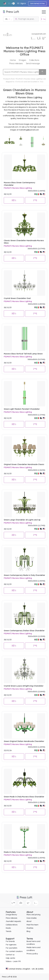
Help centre (10, 958)
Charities (30, 928)
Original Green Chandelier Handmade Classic (24, 464)
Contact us (10, 955)
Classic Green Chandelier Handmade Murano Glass (24, 242)
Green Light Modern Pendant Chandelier (22, 409)
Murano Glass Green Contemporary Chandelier (19, 184)
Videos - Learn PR (13, 961)
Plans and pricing (33, 915)
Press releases (11, 918)
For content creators (14, 951)
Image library (11, 915)
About (29, 921)
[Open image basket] (43, 19)
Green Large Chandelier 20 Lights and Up (22, 520)
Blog (28, 931)
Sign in (21, 3)
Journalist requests (13, 921)
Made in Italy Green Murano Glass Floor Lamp (24, 852)
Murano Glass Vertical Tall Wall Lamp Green (23, 354)
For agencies (11, 945)
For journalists (11, 948)
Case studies (32, 918)
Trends (8, 931)
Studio (8, 928)
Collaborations (12, 925)
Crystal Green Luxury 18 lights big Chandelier (24, 686)
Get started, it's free (37, 3)
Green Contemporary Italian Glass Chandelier (24, 631)
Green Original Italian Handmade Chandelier (24, 741)
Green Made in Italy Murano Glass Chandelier (24, 797)
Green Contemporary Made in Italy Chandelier (24, 575)
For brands (10, 941)
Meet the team (32, 925)
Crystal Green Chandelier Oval (17, 298)
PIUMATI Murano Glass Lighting (18, 188)
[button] (5, 3)
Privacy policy (32, 954)
